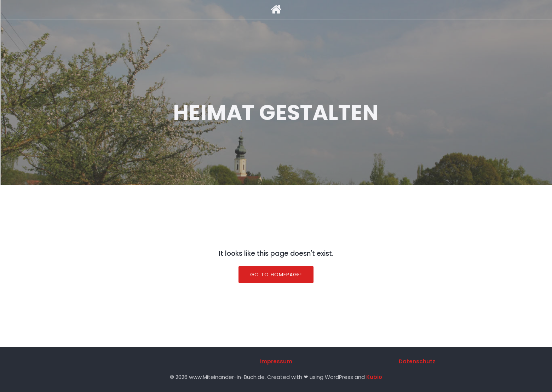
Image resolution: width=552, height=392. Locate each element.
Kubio (374, 377)
